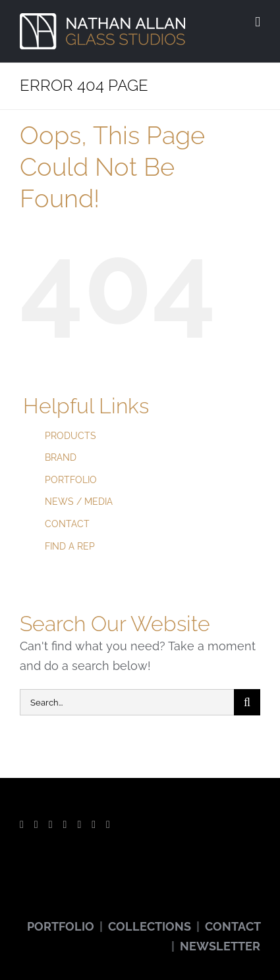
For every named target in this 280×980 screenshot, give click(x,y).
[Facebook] (22, 825)
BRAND (61, 457)
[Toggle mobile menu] (258, 22)
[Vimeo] (94, 825)
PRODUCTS (70, 436)
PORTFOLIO (71, 480)
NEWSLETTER (220, 946)
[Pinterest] (79, 825)
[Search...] (127, 702)
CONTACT (67, 524)
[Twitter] (36, 825)
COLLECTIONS (150, 926)
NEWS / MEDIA (79, 502)
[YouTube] (51, 825)
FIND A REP (70, 546)
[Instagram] (65, 825)
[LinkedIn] (108, 825)
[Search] (247, 702)
